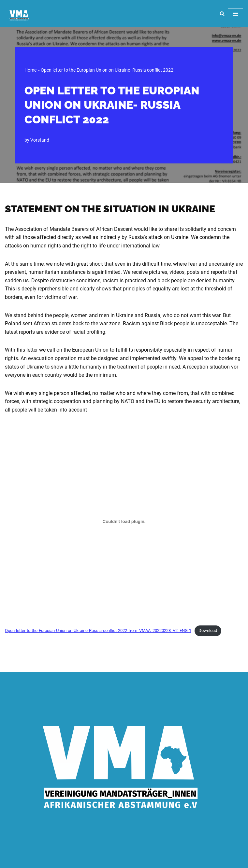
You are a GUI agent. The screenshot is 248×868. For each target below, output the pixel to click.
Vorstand (40, 140)
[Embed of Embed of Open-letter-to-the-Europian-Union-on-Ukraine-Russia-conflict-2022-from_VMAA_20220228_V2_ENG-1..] (124, 522)
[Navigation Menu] (235, 14)
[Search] (222, 14)
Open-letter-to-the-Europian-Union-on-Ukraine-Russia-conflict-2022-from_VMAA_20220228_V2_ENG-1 (98, 630)
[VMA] (20, 15)
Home (30, 70)
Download (208, 630)
